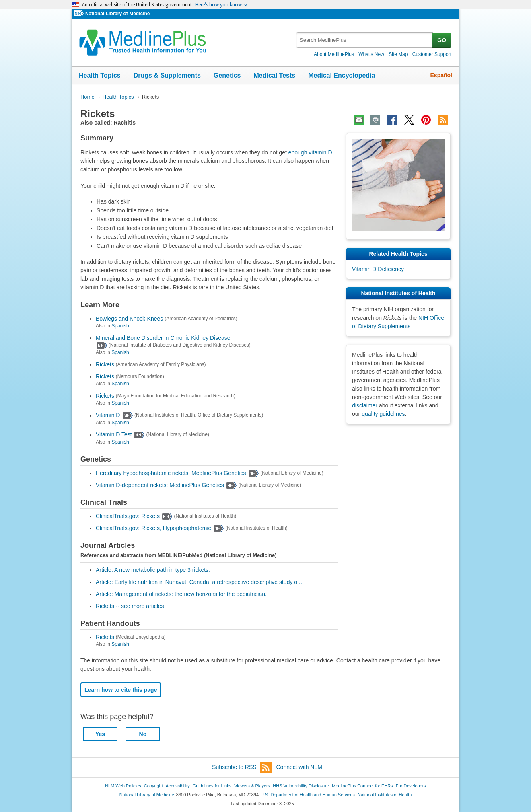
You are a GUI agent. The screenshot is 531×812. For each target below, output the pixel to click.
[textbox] (365, 40)
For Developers (411, 786)
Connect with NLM (299, 767)
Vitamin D (108, 415)
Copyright (153, 786)
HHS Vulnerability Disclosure (301, 786)
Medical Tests (274, 75)
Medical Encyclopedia (342, 75)
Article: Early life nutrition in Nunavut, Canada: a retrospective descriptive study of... (200, 582)
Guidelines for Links (212, 786)
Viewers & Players (252, 786)
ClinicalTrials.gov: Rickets (128, 516)
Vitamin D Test (114, 435)
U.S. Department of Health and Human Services (308, 795)
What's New (371, 54)
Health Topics (100, 75)
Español (441, 75)
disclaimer (365, 405)
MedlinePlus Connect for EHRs (362, 786)
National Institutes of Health (385, 795)
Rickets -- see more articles (130, 606)
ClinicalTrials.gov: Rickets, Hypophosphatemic (153, 528)
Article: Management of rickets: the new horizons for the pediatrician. (181, 594)
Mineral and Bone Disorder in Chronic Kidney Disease (163, 338)
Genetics (227, 75)
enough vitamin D (310, 152)
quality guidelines (383, 414)
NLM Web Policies (123, 786)
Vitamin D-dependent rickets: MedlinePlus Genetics (160, 485)
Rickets (105, 364)
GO (442, 40)
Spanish (120, 326)
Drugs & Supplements (167, 75)
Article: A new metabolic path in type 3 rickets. (153, 570)
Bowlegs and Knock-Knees (129, 319)
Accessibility (178, 786)
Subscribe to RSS (242, 768)
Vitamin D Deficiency (378, 269)
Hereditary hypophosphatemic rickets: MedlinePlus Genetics (171, 473)
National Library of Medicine (117, 14)
